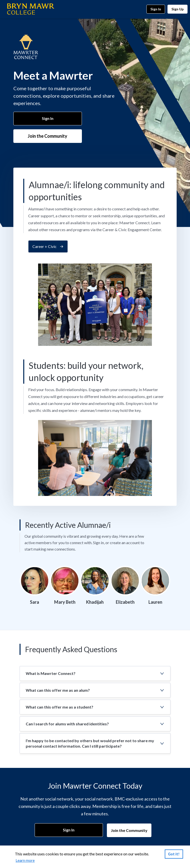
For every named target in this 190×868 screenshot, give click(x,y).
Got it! (174, 854)
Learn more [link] (25, 860)
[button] (95, 673)
